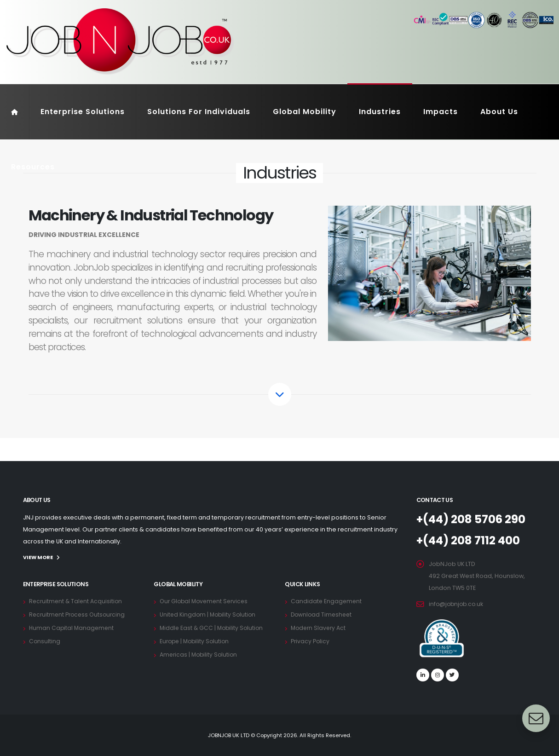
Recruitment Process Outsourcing (79, 614)
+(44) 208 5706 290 (473, 519)
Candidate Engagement (327, 601)
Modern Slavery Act (320, 627)
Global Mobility (305, 112)
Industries (380, 112)
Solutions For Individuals (199, 112)
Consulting (45, 641)
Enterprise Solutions (83, 112)
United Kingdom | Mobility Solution (209, 614)
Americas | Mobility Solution (200, 654)
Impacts (441, 112)
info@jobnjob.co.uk (457, 604)
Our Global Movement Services (206, 601)
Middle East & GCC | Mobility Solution (213, 627)
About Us (499, 112)
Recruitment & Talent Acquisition (77, 601)
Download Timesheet (323, 614)
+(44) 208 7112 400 (470, 540)
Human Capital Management (72, 627)
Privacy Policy (311, 641)
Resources (33, 167)
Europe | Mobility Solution (196, 641)
